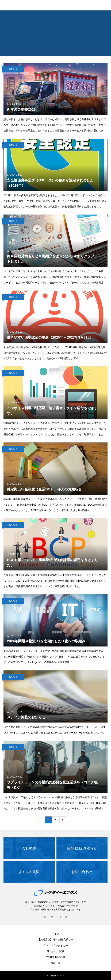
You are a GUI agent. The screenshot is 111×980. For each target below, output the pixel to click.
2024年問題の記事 (55, 957)
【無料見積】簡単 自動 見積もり (56, 939)
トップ (56, 934)
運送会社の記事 (56, 951)
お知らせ (13, 69)
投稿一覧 (56, 963)
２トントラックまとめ (56, 945)
